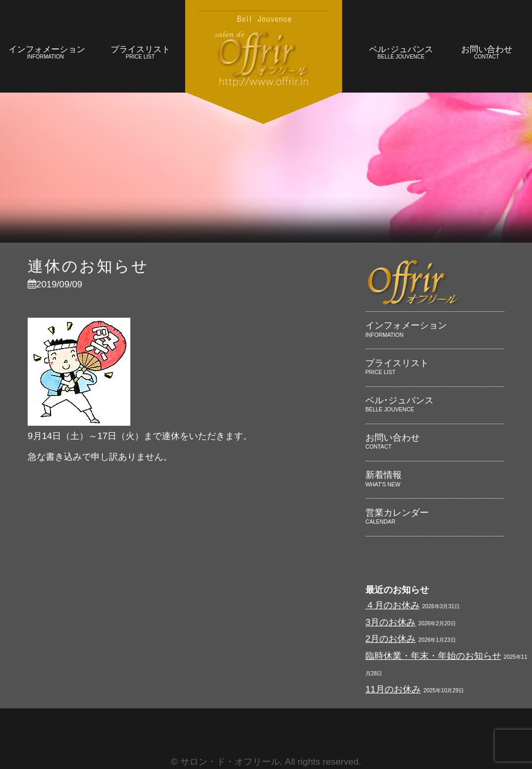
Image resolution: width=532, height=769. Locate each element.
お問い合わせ (487, 53)
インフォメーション (47, 53)
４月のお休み (393, 605)
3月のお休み (391, 622)
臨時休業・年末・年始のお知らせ (433, 656)
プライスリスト (140, 53)
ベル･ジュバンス (401, 53)
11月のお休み (393, 689)
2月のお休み (391, 639)
